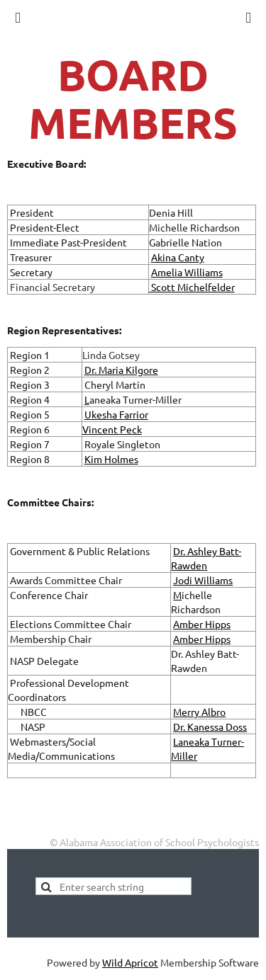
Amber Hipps (202, 624)
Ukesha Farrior (116, 414)
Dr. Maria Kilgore (121, 370)
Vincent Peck (112, 429)
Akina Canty (178, 257)
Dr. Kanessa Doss (210, 727)
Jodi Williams (203, 580)
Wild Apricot (130, 962)
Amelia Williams (187, 272)
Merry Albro (199, 712)
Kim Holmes (111, 459)
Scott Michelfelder (192, 287)
